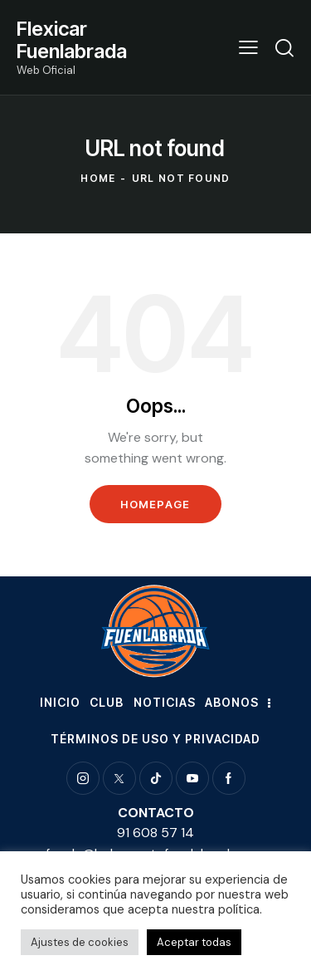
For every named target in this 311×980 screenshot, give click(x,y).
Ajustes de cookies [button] (80, 942)
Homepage (155, 504)
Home (98, 178)
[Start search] (284, 47)
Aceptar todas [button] (194, 942)
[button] (248, 47)
